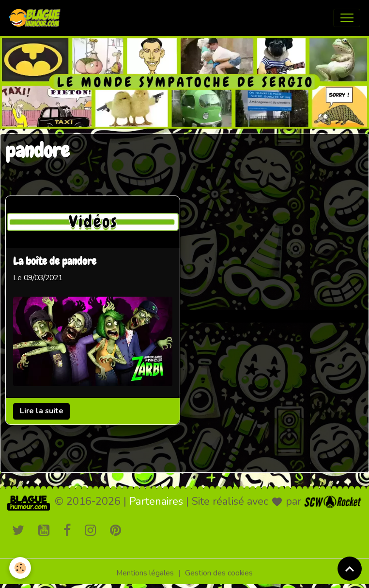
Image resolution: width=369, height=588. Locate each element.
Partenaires (156, 501)
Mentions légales (145, 573)
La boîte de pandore (55, 262)
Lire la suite (42, 411)
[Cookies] (21, 568)
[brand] (37, 18)
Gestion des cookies (219, 573)
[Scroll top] (350, 569)
